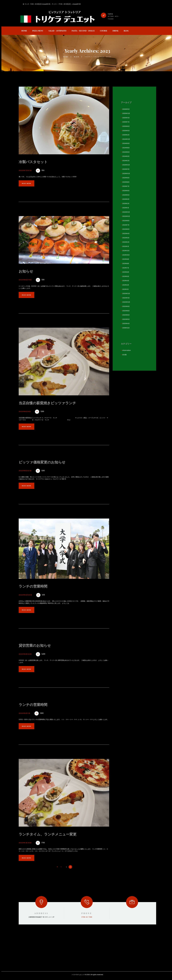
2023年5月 (126, 195)
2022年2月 (126, 242)
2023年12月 (126, 165)
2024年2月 (126, 161)
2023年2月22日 (26, 654)
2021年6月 (126, 272)
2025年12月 (126, 113)
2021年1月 (125, 289)
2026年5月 (126, 109)
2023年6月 (126, 191)
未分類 (124, 355)
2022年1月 (126, 246)
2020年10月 (126, 302)
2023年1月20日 (26, 843)
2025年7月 (126, 122)
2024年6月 (126, 152)
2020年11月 (126, 298)
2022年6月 (126, 229)
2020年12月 (126, 293)
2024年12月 (126, 139)
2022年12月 (126, 212)
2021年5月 (126, 276)
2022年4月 (126, 233)
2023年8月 (126, 182)
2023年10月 (126, 173)
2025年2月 (126, 135)
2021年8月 (126, 263)
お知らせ (27, 271)
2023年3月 (126, 199)
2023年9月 (126, 178)
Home (65, 57)
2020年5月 (126, 319)
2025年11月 (126, 118)
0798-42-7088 (87, 918)
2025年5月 (126, 131)
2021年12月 (126, 251)
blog (77, 57)
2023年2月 (126, 203)
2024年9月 (126, 143)
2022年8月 (126, 221)
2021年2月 (126, 285)
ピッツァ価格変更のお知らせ (46, 462)
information (127, 350)
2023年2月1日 (26, 714)
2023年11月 (126, 169)
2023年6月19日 (26, 280)
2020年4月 (126, 323)
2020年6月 (126, 315)
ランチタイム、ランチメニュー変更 (52, 834)
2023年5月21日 (26, 471)
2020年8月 (126, 311)
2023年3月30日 (27, 595)
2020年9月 (126, 306)
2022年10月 (126, 216)
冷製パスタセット (35, 162)
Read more (28, 183)
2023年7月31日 (26, 171)
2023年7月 (126, 186)
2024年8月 (126, 148)
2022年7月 (126, 225)
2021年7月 (126, 268)
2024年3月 (126, 156)
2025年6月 (126, 126)
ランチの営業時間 (35, 586)
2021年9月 (126, 259)
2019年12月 (126, 328)
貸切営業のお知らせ (37, 646)
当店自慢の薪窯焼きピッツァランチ (52, 403)
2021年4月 (126, 281)
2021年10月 (126, 255)
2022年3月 (126, 238)
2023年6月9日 (26, 412)
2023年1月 (126, 208)
